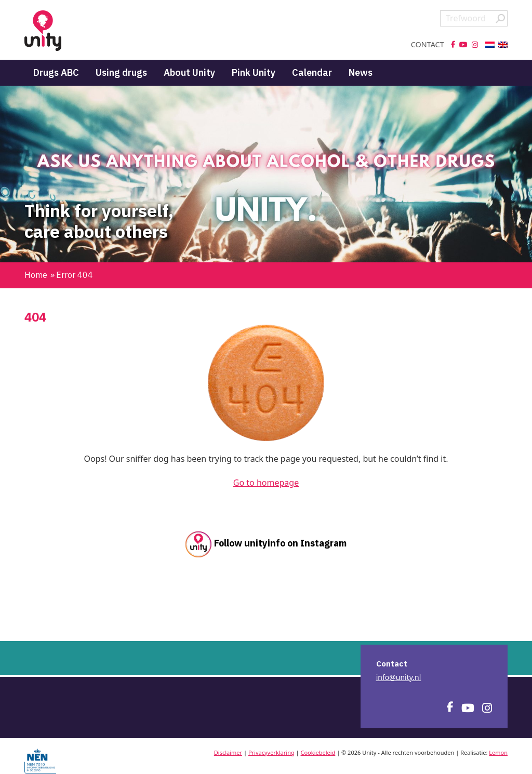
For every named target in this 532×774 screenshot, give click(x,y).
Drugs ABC (56, 72)
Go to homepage (266, 483)
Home (36, 275)
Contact (428, 45)
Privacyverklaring (271, 752)
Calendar (312, 72)
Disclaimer (228, 752)
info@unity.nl (399, 677)
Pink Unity (254, 72)
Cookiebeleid (318, 752)
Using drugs (121, 72)
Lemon (498, 752)
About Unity (189, 72)
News (361, 72)
